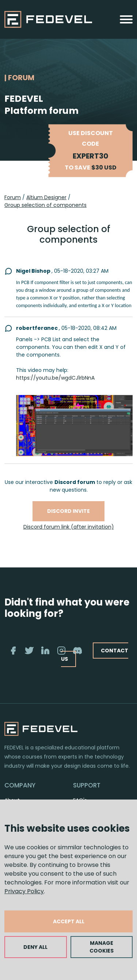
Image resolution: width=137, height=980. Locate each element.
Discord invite (68, 511)
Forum (13, 197)
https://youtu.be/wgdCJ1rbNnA (55, 378)
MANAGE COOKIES (102, 947)
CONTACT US (95, 655)
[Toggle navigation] (126, 19)
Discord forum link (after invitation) (69, 527)
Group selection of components (45, 205)
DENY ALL (35, 947)
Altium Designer (46, 197)
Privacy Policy (24, 891)
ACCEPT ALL (69, 921)
